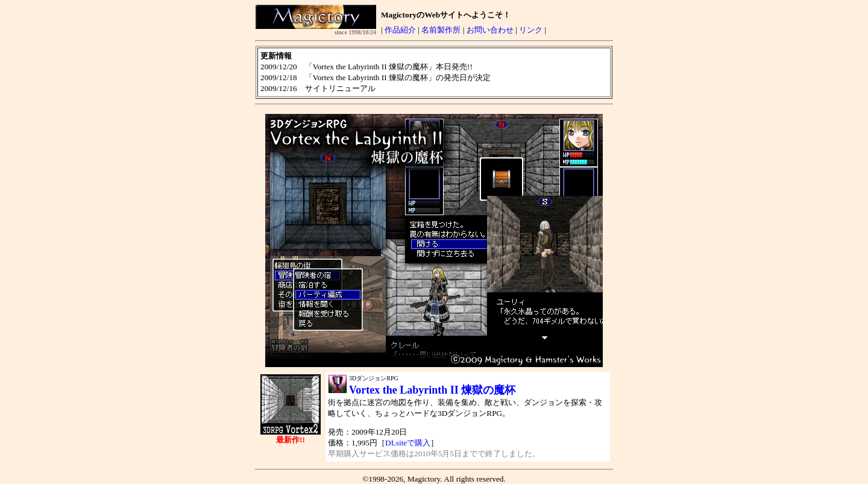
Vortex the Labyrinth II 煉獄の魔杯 (432, 390)
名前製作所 (441, 30)
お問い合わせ (490, 30)
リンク (531, 30)
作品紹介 (400, 30)
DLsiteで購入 (408, 443)
